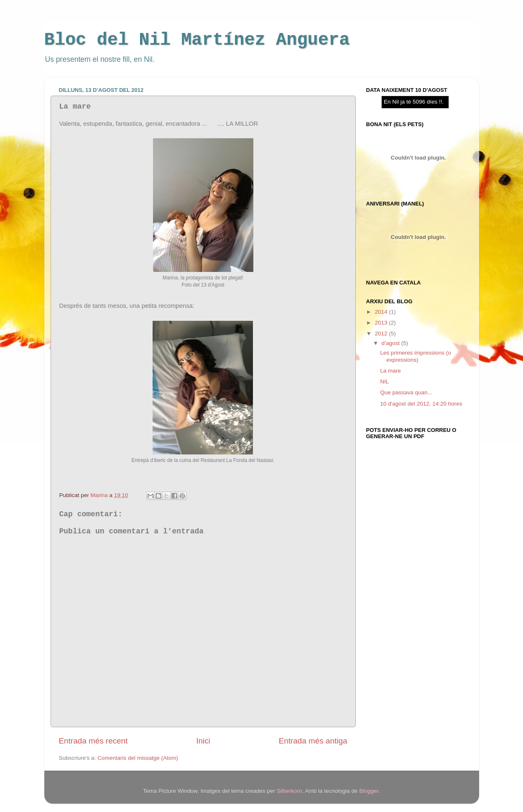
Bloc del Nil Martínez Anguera (197, 40)
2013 (382, 323)
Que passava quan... (406, 392)
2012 (382, 334)
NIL (384, 382)
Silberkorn (290, 791)
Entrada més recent (93, 741)
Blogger (369, 791)
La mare (390, 371)
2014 (382, 312)
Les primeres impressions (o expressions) (416, 356)
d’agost (392, 343)
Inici (203, 741)
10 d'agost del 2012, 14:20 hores (421, 404)
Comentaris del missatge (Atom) (138, 758)
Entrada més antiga (313, 741)
